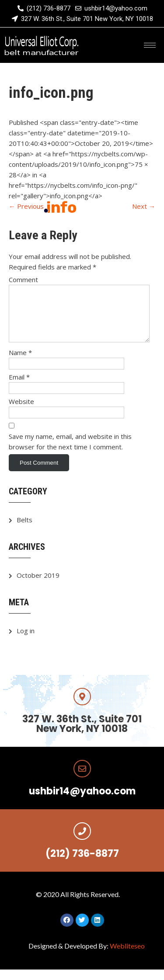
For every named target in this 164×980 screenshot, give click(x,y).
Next (144, 206)
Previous (26, 206)
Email (19, 387)
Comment (23, 280)
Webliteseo (127, 956)
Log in (26, 641)
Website (21, 412)
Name (20, 363)
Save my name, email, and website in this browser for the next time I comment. (70, 452)
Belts (24, 530)
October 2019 (38, 586)
